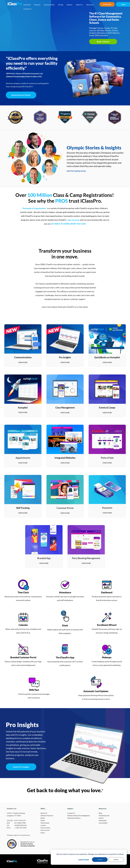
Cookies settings (84, 860)
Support (70, 5)
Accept (100, 860)
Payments (107, 508)
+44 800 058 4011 (20, 825)
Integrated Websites (65, 458)
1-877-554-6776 (20, 820)
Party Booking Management (86, 558)
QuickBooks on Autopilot (107, 357)
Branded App (44, 558)
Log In (43, 833)
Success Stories (49, 5)
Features (37, 5)
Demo (43, 818)
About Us (79, 5)
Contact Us (27, 9)
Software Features (47, 816)
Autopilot (23, 408)
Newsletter (103, 820)
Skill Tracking (23, 508)
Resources (90, 5)
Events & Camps (107, 408)
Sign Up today (74, 220)
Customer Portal (65, 508)
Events (101, 818)
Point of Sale (107, 458)
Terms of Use (45, 830)
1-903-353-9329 (21, 828)
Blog (100, 813)
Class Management (65, 408)
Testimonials (45, 823)
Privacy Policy (45, 828)
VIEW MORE (23, 362)
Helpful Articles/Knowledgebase (79, 816)
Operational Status (74, 818)
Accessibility (103, 823)
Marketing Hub (104, 816)
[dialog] (89, 857)
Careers (43, 825)
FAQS (43, 820)
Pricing (61, 5)
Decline (116, 860)
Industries (27, 5)
